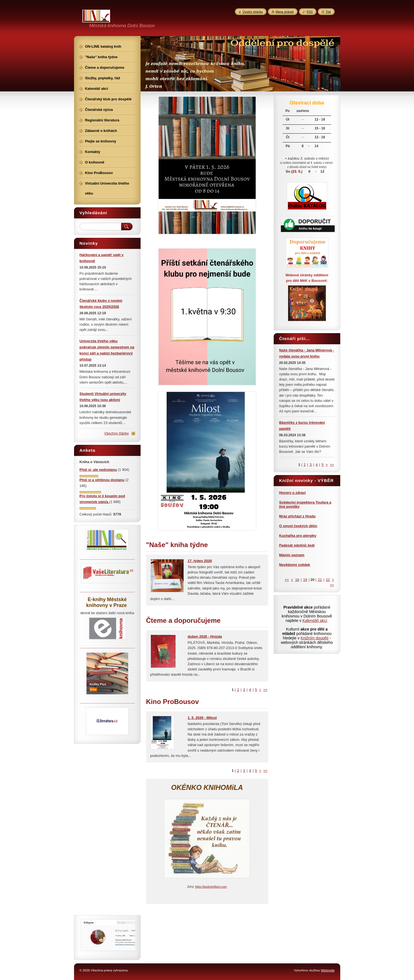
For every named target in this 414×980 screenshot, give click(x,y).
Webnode (328, 970)
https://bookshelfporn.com (211, 887)
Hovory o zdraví (293, 493)
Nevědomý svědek (295, 565)
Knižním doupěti (314, 638)
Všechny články (117, 433)
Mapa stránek (285, 12)
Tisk (328, 12)
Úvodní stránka (253, 12)
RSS (310, 12)
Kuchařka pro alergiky (298, 536)
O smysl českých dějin (298, 526)
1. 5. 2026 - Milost (202, 718)
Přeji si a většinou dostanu (102, 480)
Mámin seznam (292, 555)
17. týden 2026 (200, 561)
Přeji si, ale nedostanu (98, 470)
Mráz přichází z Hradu (298, 516)
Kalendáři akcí (315, 621)
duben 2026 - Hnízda (205, 636)
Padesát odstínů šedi (297, 545)
